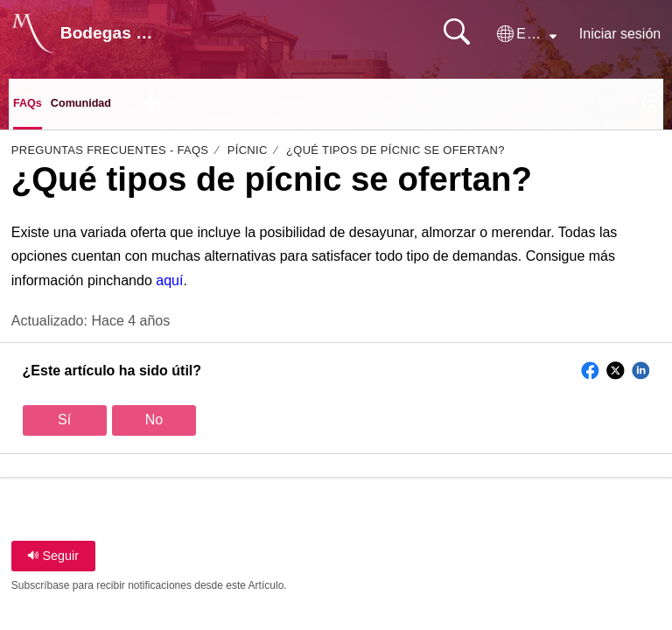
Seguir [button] (53, 561)
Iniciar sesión (620, 34)
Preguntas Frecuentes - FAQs (110, 155)
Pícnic (248, 155)
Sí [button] (64, 425)
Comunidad (97, 105)
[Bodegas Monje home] (32, 33)
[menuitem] (652, 107)
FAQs (31, 105)
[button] (527, 34)
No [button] (154, 425)
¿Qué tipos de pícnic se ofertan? (395, 155)
